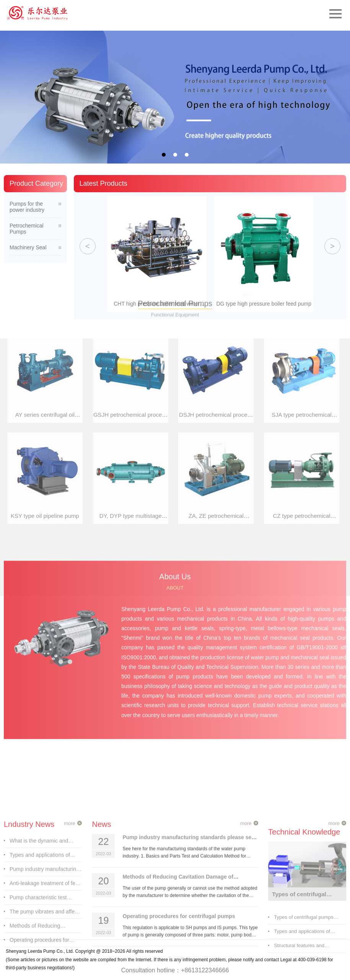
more (70, 950)
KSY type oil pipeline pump (45, 318)
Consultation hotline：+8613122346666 (175, 970)
